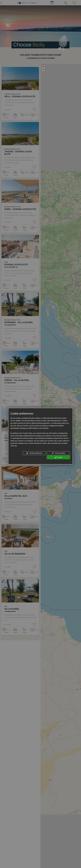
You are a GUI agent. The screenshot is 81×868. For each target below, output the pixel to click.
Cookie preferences (34, 453)
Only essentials (58, 453)
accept (58, 457)
